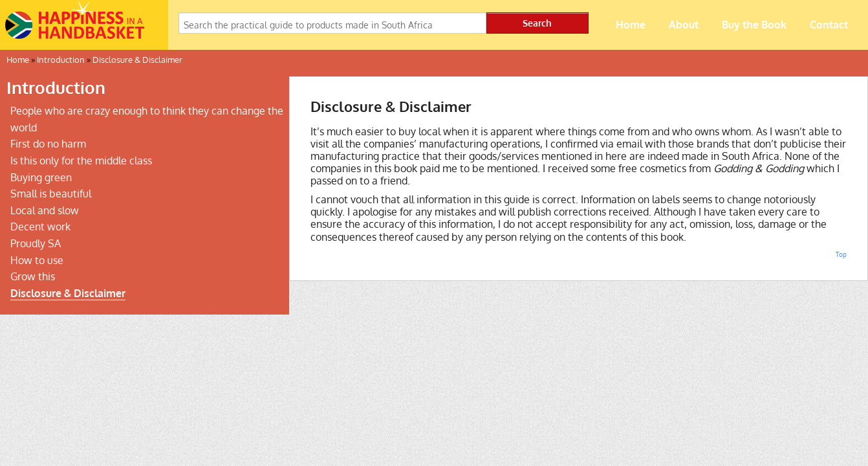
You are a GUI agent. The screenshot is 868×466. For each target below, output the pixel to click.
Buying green (41, 177)
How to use (37, 260)
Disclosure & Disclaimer (137, 60)
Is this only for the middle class (81, 161)
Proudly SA (36, 243)
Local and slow (45, 210)
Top (841, 254)
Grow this (33, 276)
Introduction (61, 60)
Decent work (40, 227)
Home (631, 25)
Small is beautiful (51, 194)
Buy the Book (754, 25)
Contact (829, 25)
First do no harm (48, 144)
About (684, 25)
